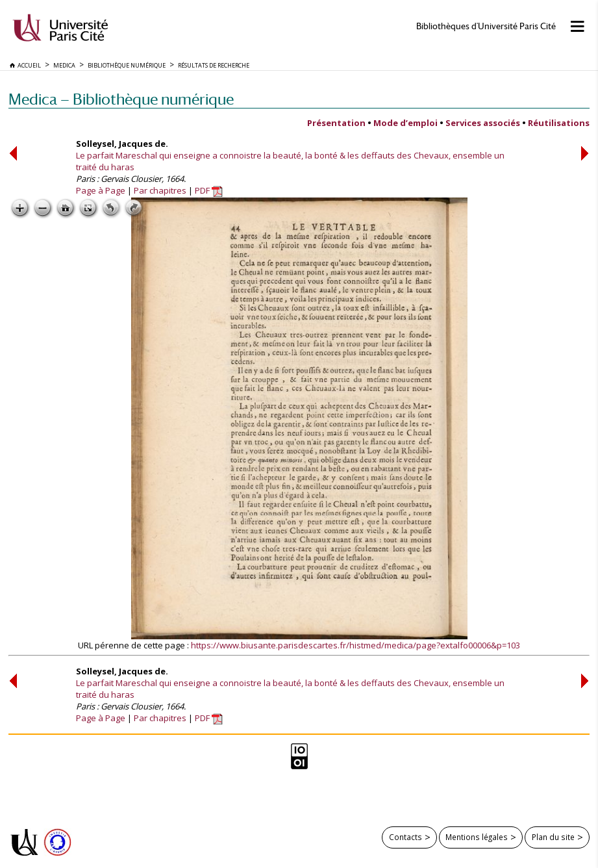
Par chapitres (160, 190)
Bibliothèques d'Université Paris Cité (486, 26)
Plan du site (553, 837)
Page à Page (101, 190)
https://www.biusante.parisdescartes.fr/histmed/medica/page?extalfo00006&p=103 (355, 645)
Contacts (405, 837)
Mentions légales (477, 837)
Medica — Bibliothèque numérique (121, 99)
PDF (209, 190)
